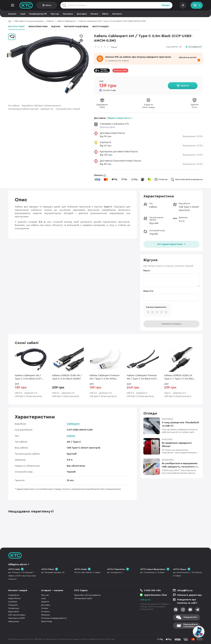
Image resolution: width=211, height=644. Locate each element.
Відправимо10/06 (102, 106)
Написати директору (189, 595)
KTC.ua (26, 5)
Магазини (68, 14)
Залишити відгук (171, 324)
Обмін (105, 14)
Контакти (117, 14)
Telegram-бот (190, 617)
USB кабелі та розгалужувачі (29, 21)
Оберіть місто (17, 564)
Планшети (13, 605)
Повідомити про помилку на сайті (187, 601)
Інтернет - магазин (52, 590)
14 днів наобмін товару (148, 106)
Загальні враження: (156, 307)
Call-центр (145, 600)
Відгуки (56, 27)
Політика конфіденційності (54, 618)
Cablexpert (73, 424)
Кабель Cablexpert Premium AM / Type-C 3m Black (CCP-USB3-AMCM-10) (142, 377)
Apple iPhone (14, 598)
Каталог (12, 14)
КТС (10, 21)
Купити (185, 86)
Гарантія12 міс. (195, 106)
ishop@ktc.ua (185, 590)
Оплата (94, 14)
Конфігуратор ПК (38, 14)
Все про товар (16, 27)
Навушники (14, 621)
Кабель (71, 436)
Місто (48, 5)
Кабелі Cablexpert (66, 21)
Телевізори (14, 608)
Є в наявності (195, 47)
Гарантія (45, 602)
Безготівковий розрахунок (189, 179)
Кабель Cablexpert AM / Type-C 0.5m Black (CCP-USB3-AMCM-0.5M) (28, 377)
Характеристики (38, 27)
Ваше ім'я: (148, 291)
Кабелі (50, 21)
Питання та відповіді (76, 27)
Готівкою (163, 179)
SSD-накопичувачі (17, 615)
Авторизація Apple (83, 598)
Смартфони (14, 595)
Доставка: (113, 118)
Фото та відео (100, 27)
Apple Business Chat (156, 595)
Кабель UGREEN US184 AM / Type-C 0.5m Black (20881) (67, 377)
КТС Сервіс (81, 590)
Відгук (147, 271)
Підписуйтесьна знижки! (190, 625)
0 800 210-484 (152, 590)
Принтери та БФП (17, 618)
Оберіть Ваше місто (119, 118)
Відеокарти (14, 612)
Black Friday (47, 621)
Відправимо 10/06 (193, 136)
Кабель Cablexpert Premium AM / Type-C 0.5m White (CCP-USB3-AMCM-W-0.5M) (105, 377)
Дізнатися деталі (188, 57)
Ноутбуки (13, 602)
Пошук (166, 5)
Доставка (82, 14)
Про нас (55, 14)
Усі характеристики (171, 244)
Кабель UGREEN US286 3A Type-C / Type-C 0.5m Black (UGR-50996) (179, 377)
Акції (23, 14)
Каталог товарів (18, 590)
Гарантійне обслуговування (87, 595)
